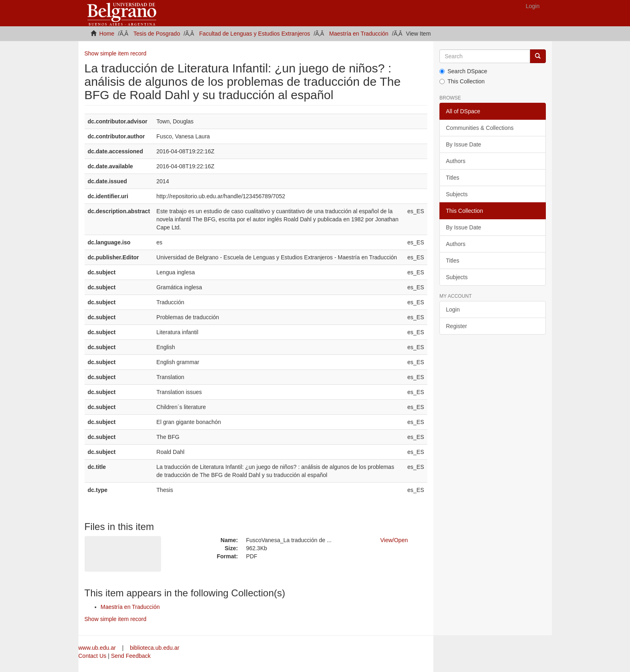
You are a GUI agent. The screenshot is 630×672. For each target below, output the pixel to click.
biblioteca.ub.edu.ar (155, 648)
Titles (453, 178)
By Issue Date (463, 144)
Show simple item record (116, 53)
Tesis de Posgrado (157, 34)
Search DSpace (463, 71)
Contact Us (92, 656)
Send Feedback (131, 656)
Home (107, 34)
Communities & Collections (480, 128)
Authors (456, 161)
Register (456, 326)
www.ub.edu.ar (98, 648)
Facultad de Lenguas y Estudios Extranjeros (255, 34)
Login (453, 310)
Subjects (457, 194)
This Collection (462, 81)
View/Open (394, 540)
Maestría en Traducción (359, 34)
